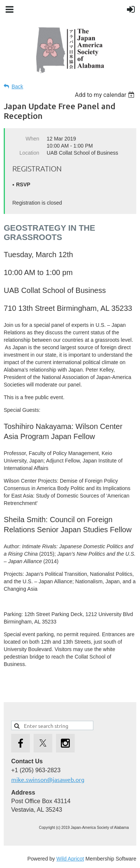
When (32, 139)
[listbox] (105, 95)
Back (17, 86)
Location (29, 153)
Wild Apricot (70, 859)
